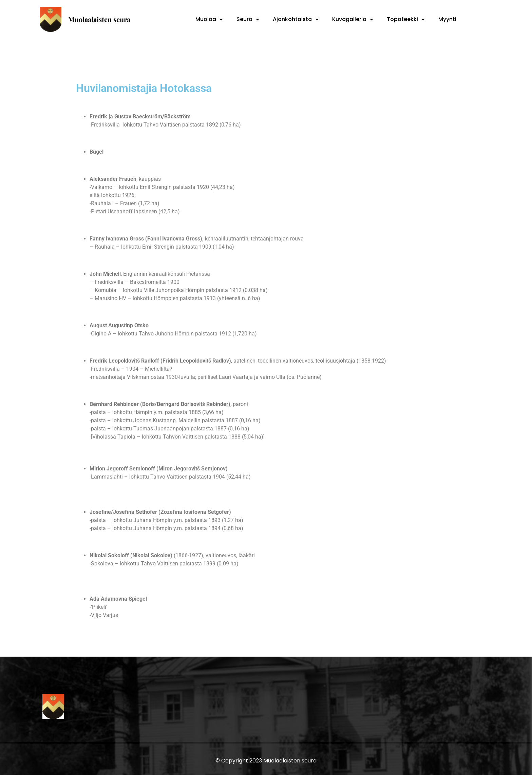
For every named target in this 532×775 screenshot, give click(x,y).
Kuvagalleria (353, 19)
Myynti (447, 19)
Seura (248, 19)
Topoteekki (406, 19)
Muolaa (209, 19)
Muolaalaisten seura (99, 19)
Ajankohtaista (296, 19)
